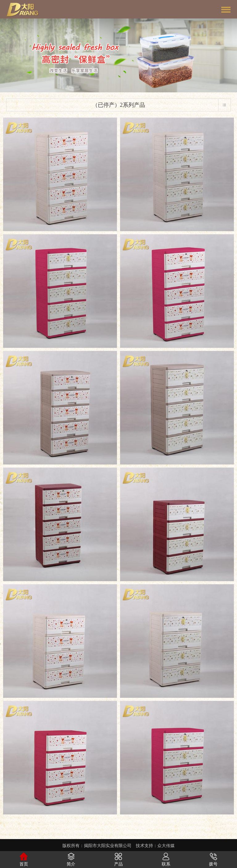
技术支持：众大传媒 (155, 846)
